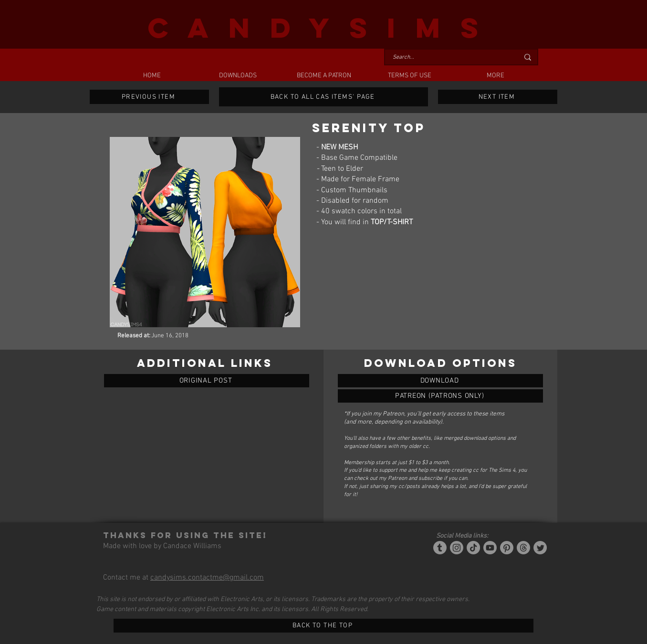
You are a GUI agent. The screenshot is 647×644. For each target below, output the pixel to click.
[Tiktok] (473, 548)
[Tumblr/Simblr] (440, 548)
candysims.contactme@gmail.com (207, 578)
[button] (238, 76)
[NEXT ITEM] (498, 97)
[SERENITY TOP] (440, 381)
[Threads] (523, 548)
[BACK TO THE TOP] (323, 626)
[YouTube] (490, 548)
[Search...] (449, 57)
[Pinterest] (507, 548)
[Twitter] (540, 548)
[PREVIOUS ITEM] (149, 97)
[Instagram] (457, 548)
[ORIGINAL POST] (207, 381)
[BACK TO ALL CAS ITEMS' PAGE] (323, 97)
